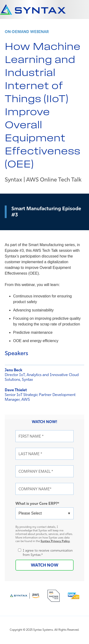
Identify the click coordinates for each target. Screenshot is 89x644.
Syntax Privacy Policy (55, 541)
